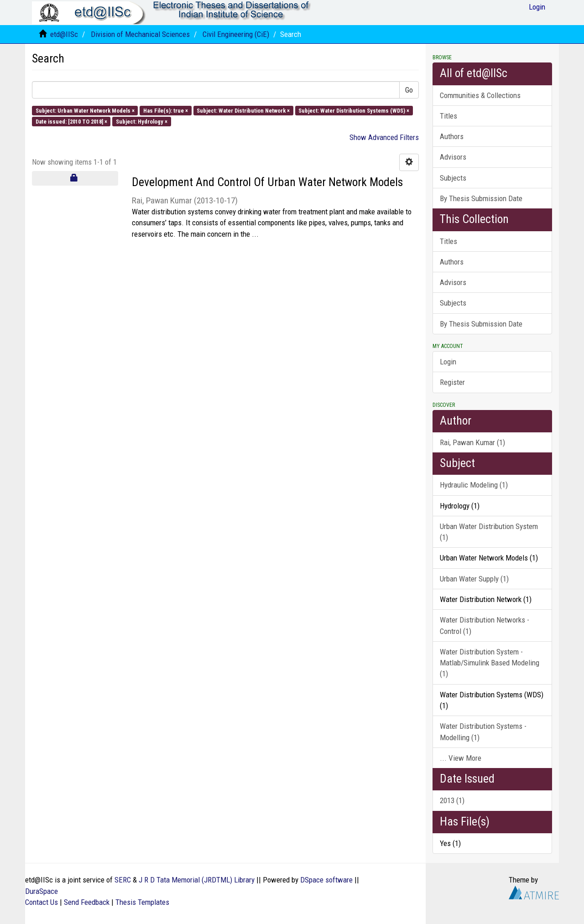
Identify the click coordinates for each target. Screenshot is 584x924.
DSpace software (326, 880)
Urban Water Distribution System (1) (489, 532)
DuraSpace (42, 891)
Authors (452, 136)
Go (409, 90)
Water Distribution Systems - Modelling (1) (483, 732)
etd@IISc (64, 34)
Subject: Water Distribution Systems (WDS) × (354, 110)
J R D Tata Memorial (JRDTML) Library (197, 880)
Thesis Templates (142, 902)
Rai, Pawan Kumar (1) (472, 442)
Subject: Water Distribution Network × (243, 110)
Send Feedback (87, 902)
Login (448, 362)
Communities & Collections (480, 95)
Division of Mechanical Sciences (140, 34)
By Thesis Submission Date (481, 198)
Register (452, 382)
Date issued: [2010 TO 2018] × (71, 121)
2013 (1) (452, 800)
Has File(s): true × (166, 110)
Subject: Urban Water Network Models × (85, 110)
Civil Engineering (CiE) (236, 34)
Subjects (453, 178)
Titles (448, 116)
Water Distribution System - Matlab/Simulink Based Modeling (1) (490, 663)
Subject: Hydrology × (142, 121)
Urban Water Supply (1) (474, 579)
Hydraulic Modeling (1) (474, 485)
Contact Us (42, 902)
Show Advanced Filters (384, 137)
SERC (123, 880)
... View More (461, 758)
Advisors (453, 157)
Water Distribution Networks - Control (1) (485, 625)
